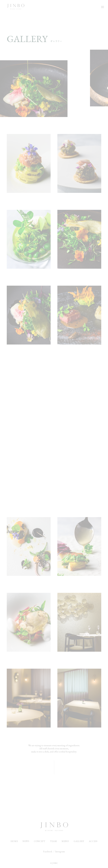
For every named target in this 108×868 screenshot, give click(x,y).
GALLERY (79, 841)
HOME (14, 841)
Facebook (48, 852)
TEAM (54, 841)
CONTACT (54, 803)
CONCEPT (40, 841)
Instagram (60, 852)
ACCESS (93, 841)
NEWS (26, 841)
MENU (65, 841)
